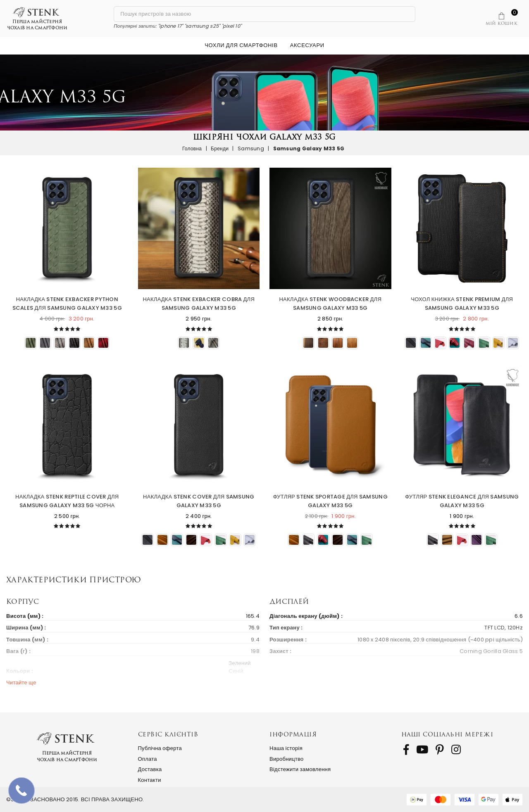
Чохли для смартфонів (241, 45)
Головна (192, 148)
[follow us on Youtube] (422, 750)
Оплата (148, 759)
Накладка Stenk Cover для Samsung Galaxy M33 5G (199, 501)
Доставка (150, 769)
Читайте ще (21, 683)
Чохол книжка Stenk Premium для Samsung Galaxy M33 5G (462, 304)
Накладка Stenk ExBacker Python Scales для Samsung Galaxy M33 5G (67, 304)
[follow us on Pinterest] (440, 750)
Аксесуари (307, 45)
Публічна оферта (160, 748)
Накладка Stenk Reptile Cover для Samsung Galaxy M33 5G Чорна (67, 501)
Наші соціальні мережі (447, 734)
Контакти (150, 780)
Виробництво (287, 759)
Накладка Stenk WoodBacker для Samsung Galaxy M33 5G (330, 304)
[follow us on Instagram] (456, 750)
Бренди (220, 148)
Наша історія (286, 748)
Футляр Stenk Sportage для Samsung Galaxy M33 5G (330, 501)
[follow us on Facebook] (406, 750)
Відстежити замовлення (300, 769)
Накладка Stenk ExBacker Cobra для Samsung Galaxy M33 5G (199, 304)
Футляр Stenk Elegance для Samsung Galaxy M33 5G (462, 501)
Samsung (251, 148)
